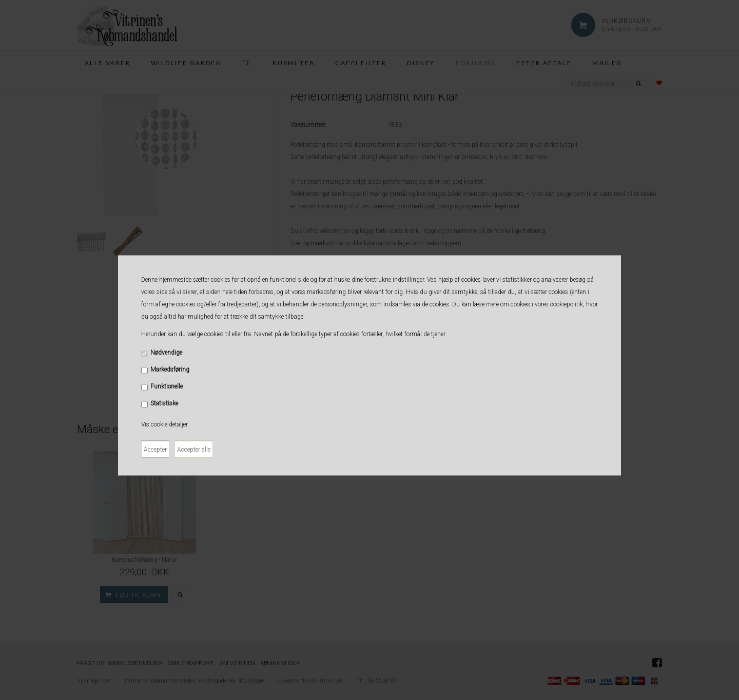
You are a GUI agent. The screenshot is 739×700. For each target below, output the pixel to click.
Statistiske (164, 403)
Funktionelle (167, 386)
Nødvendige (166, 353)
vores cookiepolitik (559, 304)
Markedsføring (170, 370)
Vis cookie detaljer (164, 424)
